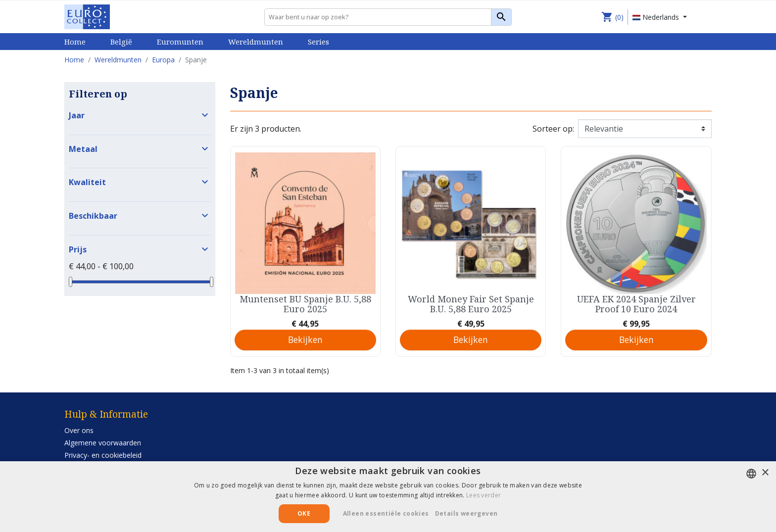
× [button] (765, 473)
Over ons (79, 430)
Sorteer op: (553, 129)
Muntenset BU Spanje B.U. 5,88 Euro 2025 (305, 304)
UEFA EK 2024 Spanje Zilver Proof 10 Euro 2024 (636, 304)
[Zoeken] (388, 17)
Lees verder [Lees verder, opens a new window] (484, 495)
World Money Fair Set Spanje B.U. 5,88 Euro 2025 (471, 304)
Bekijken (305, 339)
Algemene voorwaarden (103, 443)
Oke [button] (304, 513)
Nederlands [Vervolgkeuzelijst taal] (657, 17)
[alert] (388, 497)
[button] (470, 514)
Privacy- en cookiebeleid (103, 455)
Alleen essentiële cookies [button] (386, 513)
